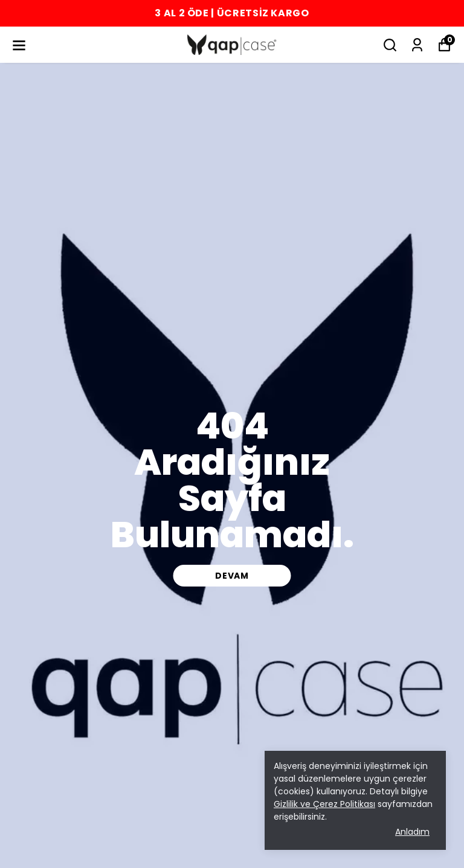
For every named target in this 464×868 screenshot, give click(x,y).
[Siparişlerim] (417, 45)
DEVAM (232, 576)
